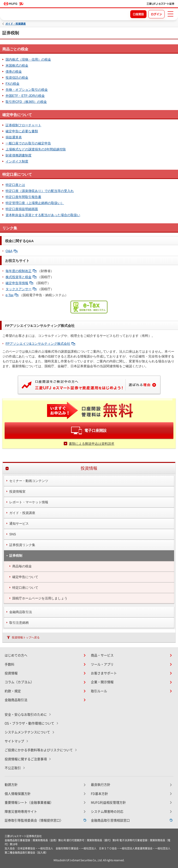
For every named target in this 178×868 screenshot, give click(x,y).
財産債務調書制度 (19, 155)
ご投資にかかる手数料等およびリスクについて (39, 750)
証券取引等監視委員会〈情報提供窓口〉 (34, 820)
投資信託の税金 (17, 78)
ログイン (156, 14)
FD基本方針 (99, 794)
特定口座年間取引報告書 (23, 197)
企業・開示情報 (102, 682)
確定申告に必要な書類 (22, 131)
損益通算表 (14, 137)
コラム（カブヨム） (19, 682)
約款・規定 (13, 691)
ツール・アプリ (102, 664)
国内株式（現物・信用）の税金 (28, 59)
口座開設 (138, 14)
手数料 (10, 664)
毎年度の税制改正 (21, 271)
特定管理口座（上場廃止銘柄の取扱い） (35, 203)
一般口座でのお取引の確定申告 (28, 143)
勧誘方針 (11, 785)
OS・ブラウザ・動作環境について (29, 723)
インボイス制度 (17, 161)
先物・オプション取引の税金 (27, 90)
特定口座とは (15, 185)
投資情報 (11, 673)
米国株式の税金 (17, 65)
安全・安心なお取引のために (26, 715)
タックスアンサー (21, 289)
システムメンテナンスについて (27, 732)
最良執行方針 (101, 785)
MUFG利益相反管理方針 (108, 803)
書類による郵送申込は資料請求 (92, 444)
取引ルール (99, 691)
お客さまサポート (104, 673)
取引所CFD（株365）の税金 (26, 102)
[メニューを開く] (170, 14)
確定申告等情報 (19, 283)
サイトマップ (14, 741)
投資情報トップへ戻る (26, 637)
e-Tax (12, 295)
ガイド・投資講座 (16, 24)
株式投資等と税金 (21, 277)
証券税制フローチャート (23, 125)
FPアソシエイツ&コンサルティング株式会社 (40, 344)
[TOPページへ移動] (161, 4)
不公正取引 (13, 768)
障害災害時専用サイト (21, 812)
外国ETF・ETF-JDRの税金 (25, 96)
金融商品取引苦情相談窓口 (110, 820)
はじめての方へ (16, 655)
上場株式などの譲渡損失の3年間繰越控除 (36, 149)
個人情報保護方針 (18, 794)
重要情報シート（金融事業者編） (29, 803)
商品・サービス (102, 655)
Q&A (11, 251)
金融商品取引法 (16, 700)
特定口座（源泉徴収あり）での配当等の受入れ (40, 191)
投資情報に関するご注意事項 (26, 759)
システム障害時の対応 (107, 812)
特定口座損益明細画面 (22, 209)
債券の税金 (14, 72)
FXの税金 (13, 84)
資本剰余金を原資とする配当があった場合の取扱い (43, 215)
